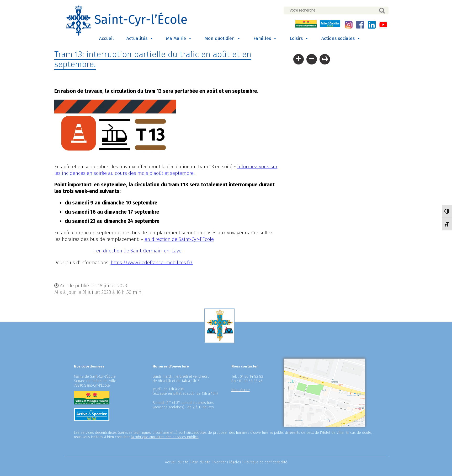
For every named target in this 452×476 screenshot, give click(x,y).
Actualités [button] (140, 39)
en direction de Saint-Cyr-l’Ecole (179, 239)
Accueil (107, 38)
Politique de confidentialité (266, 462)
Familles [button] (265, 39)
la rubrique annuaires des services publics (165, 437)
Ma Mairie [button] (179, 39)
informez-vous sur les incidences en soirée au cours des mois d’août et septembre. (166, 170)
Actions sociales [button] (341, 39)
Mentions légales (227, 462)
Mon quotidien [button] (223, 39)
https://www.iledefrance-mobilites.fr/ (152, 263)
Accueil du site (177, 462)
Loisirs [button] (299, 39)
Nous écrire (241, 390)
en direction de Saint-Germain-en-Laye (139, 251)
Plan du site (201, 462)
